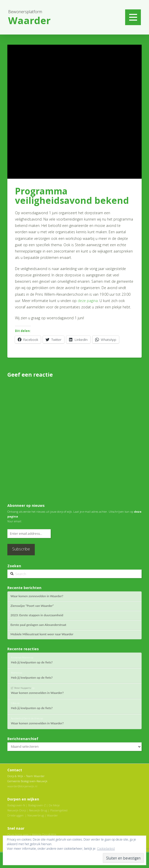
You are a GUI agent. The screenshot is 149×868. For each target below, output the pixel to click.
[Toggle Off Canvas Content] (133, 17)
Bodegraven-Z (37, 805)
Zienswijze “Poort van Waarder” (32, 606)
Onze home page (18, 834)
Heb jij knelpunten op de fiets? (32, 662)
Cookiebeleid (106, 849)
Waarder (52, 815)
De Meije (54, 805)
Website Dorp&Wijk (44, 834)
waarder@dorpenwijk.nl (22, 786)
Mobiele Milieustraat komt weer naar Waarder (42, 634)
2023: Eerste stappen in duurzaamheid (37, 615)
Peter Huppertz (23, 688)
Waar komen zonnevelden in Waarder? (37, 596)
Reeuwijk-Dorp (17, 810)
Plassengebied (59, 810)
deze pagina (88, 301)
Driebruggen (15, 815)
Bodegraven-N (16, 805)
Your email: (15, 521)
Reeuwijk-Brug (38, 810)
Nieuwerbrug (36, 815)
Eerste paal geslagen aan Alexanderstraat (38, 625)
